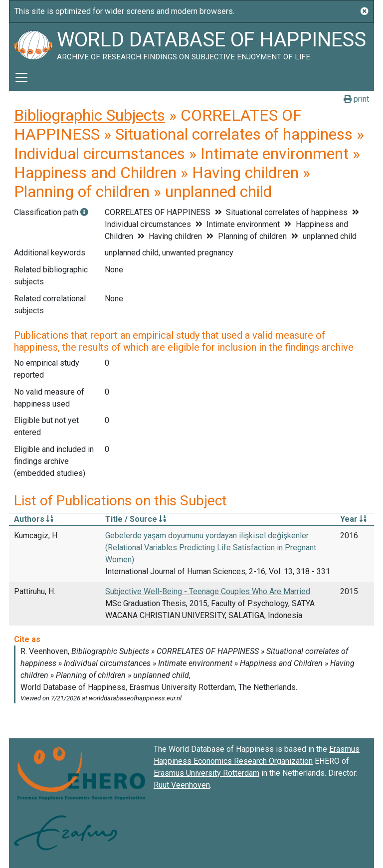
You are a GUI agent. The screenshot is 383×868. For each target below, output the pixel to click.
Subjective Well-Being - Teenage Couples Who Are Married (208, 591)
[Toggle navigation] (21, 77)
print (356, 99)
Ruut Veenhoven (182, 785)
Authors (34, 519)
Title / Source (136, 519)
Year (353, 519)
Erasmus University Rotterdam (206, 773)
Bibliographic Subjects (90, 115)
